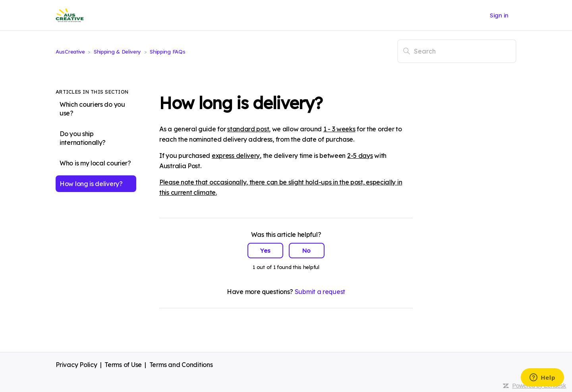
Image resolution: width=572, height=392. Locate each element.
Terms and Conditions (181, 365)
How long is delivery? (91, 184)
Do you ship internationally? (83, 138)
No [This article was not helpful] (306, 251)
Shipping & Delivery (118, 52)
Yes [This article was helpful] (265, 251)
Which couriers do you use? (92, 109)
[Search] (457, 51)
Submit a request (320, 292)
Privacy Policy (76, 365)
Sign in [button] (499, 15)
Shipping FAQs (167, 52)
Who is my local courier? (95, 163)
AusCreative (70, 52)
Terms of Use (123, 365)
